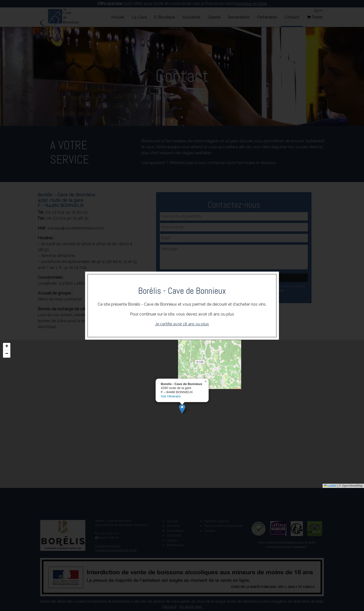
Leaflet (330, 486)
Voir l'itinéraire (171, 397)
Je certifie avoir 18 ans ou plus (182, 324)
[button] (182, 409)
